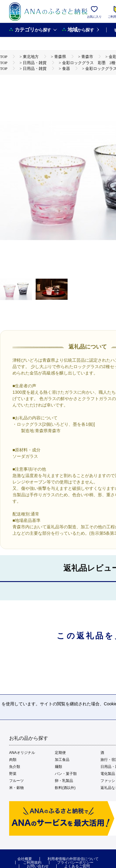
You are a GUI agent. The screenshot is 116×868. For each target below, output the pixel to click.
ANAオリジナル (22, 753)
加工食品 (62, 760)
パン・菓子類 (66, 774)
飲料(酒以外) (65, 788)
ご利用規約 (32, 863)
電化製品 (108, 774)
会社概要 (25, 859)
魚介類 (15, 767)
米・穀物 (16, 788)
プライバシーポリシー (75, 863)
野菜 (13, 774)
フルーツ (16, 781)
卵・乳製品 (64, 781)
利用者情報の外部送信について (73, 859)
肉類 (13, 760)
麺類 (58, 767)
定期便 (60, 753)
